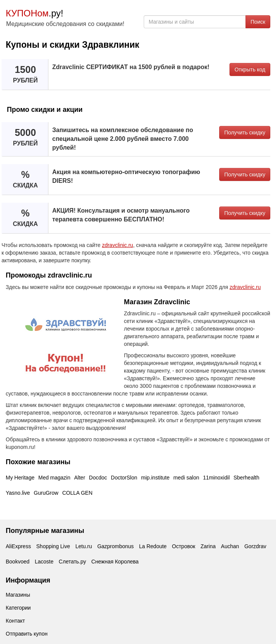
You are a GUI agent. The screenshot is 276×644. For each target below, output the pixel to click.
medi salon (186, 478)
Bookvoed (18, 562)
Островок (184, 546)
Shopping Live (53, 546)
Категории (18, 608)
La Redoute (153, 546)
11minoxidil (216, 478)
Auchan (230, 546)
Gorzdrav (255, 546)
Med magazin (54, 478)
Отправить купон (27, 634)
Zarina (208, 546)
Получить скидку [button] (245, 132)
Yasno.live (18, 493)
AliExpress (18, 546)
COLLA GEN (77, 493)
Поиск (258, 22)
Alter (80, 478)
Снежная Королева (115, 562)
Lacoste (44, 562)
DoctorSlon (124, 478)
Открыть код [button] (250, 69)
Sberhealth (247, 478)
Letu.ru (84, 546)
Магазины (18, 595)
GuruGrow (46, 493)
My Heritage (20, 478)
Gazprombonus (116, 546)
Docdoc (98, 478)
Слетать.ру (72, 562)
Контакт (15, 621)
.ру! (34, 13)
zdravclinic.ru (117, 245)
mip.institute (155, 478)
